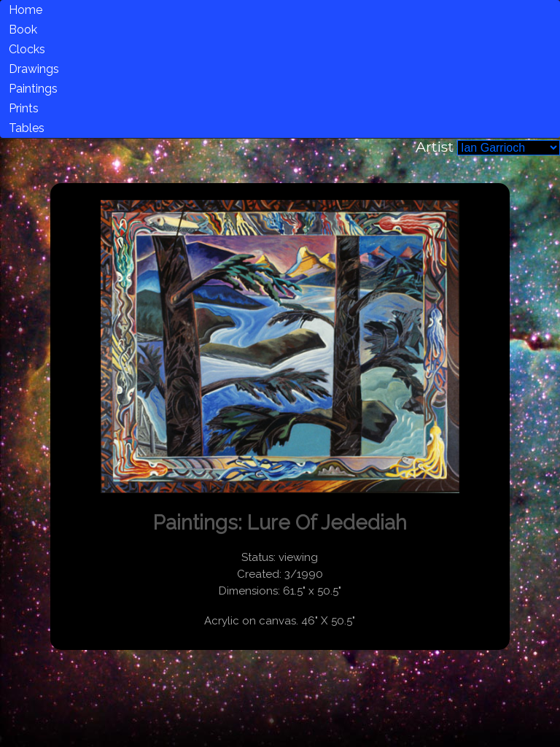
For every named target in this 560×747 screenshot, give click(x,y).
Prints (24, 108)
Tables (27, 128)
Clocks (27, 49)
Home (26, 10)
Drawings (34, 69)
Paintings (33, 89)
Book (23, 30)
